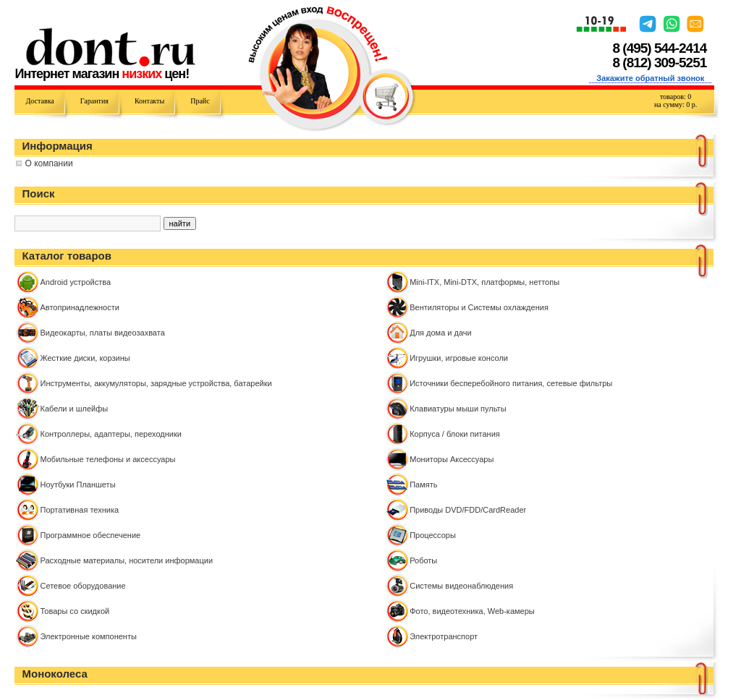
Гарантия (94, 101)
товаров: (676, 97)
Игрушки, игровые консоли (459, 358)
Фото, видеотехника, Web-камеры (472, 611)
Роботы (423, 560)
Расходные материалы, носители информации (126, 560)
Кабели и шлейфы (74, 409)
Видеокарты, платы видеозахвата (102, 333)
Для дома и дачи (441, 333)
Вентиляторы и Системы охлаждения (479, 307)
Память (423, 485)
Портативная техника (79, 510)
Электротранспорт (444, 636)
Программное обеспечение (90, 535)
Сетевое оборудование (82, 586)
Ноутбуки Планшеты (77, 485)
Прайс (200, 101)
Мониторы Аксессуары (452, 459)
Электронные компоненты (88, 636)
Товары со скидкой (75, 611)
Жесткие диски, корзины (85, 358)
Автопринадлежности (79, 307)
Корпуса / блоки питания (455, 434)
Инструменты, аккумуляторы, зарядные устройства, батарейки (156, 383)
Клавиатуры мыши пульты (458, 409)
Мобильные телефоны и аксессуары (107, 459)
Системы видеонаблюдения (461, 586)
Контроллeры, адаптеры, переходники (110, 434)
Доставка (39, 101)
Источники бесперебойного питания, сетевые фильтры (511, 383)
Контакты (149, 101)
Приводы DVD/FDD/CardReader (468, 510)
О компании (48, 163)
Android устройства (75, 282)
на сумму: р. (676, 104)
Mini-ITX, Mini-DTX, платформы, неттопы (484, 282)
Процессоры (433, 535)
